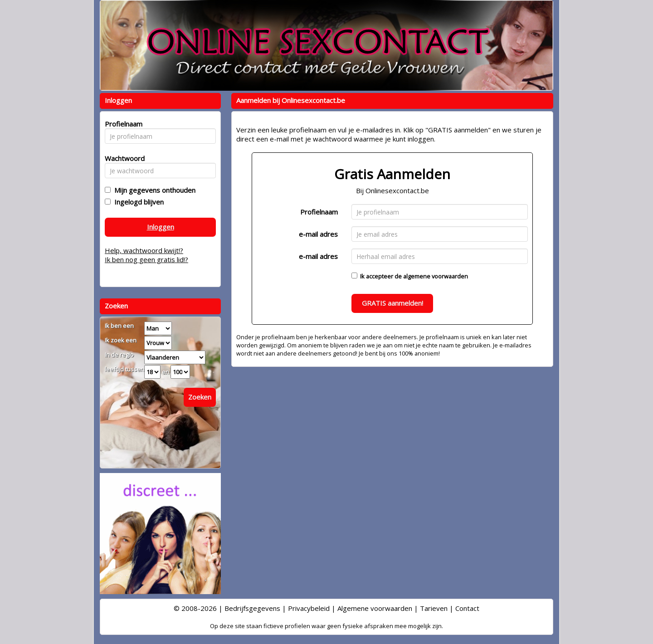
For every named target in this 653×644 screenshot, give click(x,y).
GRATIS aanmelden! (392, 303)
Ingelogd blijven (137, 202)
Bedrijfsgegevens (252, 608)
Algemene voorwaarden (375, 608)
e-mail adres (318, 234)
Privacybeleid (309, 608)
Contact (467, 608)
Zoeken (200, 397)
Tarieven (434, 608)
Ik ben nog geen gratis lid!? (146, 259)
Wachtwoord (122, 158)
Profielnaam (319, 212)
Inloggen (161, 227)
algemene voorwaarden (436, 276)
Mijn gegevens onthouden (153, 190)
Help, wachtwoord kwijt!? (144, 250)
